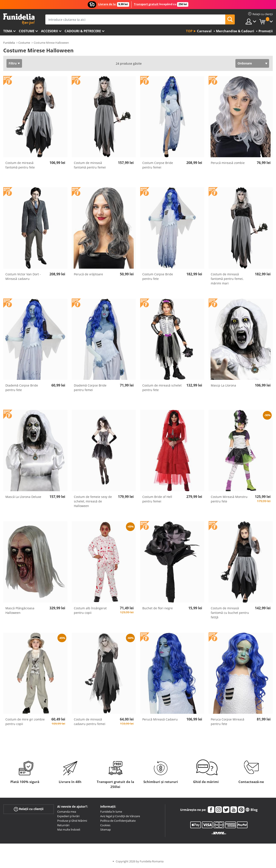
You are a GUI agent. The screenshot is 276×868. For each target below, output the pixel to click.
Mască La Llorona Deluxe (23, 497)
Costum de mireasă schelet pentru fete (162, 388)
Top (189, 31)
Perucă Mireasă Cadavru (160, 719)
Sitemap (105, 829)
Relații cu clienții (29, 809)
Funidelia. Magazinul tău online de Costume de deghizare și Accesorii (19, 19)
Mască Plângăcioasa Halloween (20, 610)
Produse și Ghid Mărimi (72, 821)
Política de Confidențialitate (118, 821)
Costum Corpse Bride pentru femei (158, 165)
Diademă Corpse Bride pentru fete (22, 388)
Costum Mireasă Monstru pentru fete (229, 499)
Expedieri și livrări (68, 816)
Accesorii (49, 31)
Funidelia (9, 43)
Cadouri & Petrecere (83, 31)
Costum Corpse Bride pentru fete (158, 276)
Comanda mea (67, 812)
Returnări (63, 825)
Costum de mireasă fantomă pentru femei (90, 165)
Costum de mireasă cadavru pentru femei (90, 722)
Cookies (105, 825)
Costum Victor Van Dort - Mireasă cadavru (23, 276)
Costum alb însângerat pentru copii (90, 610)
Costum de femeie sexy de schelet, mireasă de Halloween (93, 501)
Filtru (13, 63)
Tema (8, 31)
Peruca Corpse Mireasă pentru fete (228, 722)
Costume (27, 31)
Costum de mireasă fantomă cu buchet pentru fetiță (230, 613)
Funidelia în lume (111, 812)
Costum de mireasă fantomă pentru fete (20, 165)
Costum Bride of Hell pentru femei (157, 499)
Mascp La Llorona (223, 385)
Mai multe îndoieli (69, 829)
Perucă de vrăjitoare (88, 274)
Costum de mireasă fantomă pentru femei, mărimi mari (227, 279)
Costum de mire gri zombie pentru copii (25, 722)
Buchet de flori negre (158, 608)
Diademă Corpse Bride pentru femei (90, 388)
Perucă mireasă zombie (228, 163)
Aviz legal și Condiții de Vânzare (120, 816)
